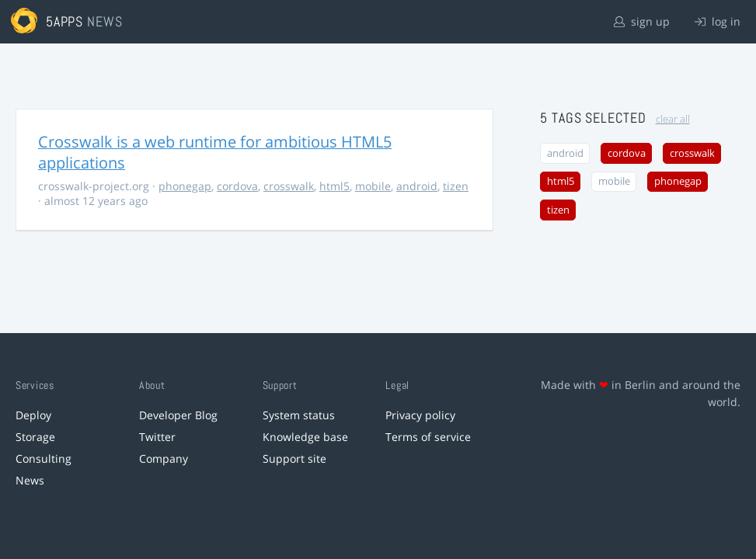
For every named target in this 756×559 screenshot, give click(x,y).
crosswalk (289, 186)
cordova (237, 186)
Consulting (44, 458)
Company (164, 458)
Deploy (33, 415)
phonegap (185, 186)
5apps (65, 21)
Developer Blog (178, 415)
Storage (35, 437)
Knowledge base (305, 437)
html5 (334, 186)
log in (718, 21)
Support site (294, 458)
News (30, 480)
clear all (673, 119)
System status (299, 415)
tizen (456, 186)
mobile (373, 186)
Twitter (157, 437)
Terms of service (428, 437)
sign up (642, 21)
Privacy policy (420, 415)
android (417, 186)
